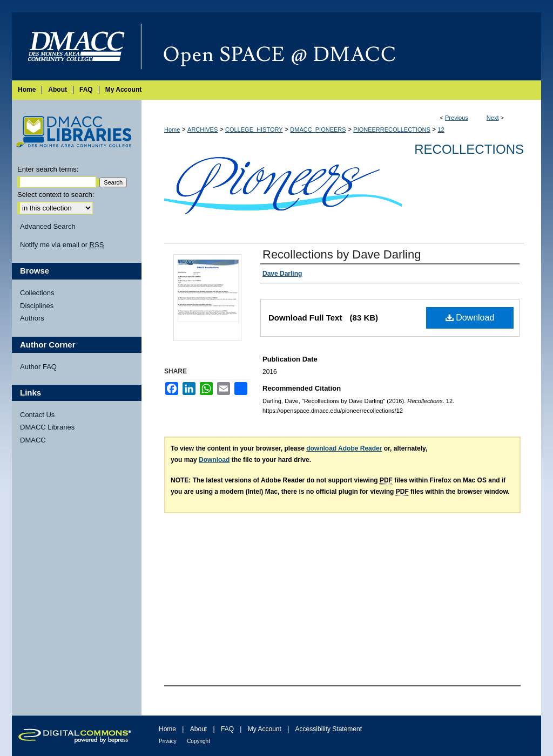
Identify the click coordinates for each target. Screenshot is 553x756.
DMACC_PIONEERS (318, 130)
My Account (265, 729)
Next (493, 118)
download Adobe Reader (344, 448)
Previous (457, 118)
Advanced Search (48, 226)
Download (470, 318)
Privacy (168, 741)
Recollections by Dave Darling (342, 254)
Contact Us (37, 415)
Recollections (469, 149)
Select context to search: (56, 195)
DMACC (33, 440)
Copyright (198, 741)
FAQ (227, 729)
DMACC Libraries (47, 427)
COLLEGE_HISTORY (254, 130)
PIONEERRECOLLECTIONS (392, 130)
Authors (32, 318)
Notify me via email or (62, 245)
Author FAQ (38, 367)
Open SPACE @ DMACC (341, 46)
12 (441, 130)
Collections (37, 293)
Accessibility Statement (329, 729)
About (198, 729)
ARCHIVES (203, 130)
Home (172, 130)
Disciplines (37, 306)
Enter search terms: (48, 169)
